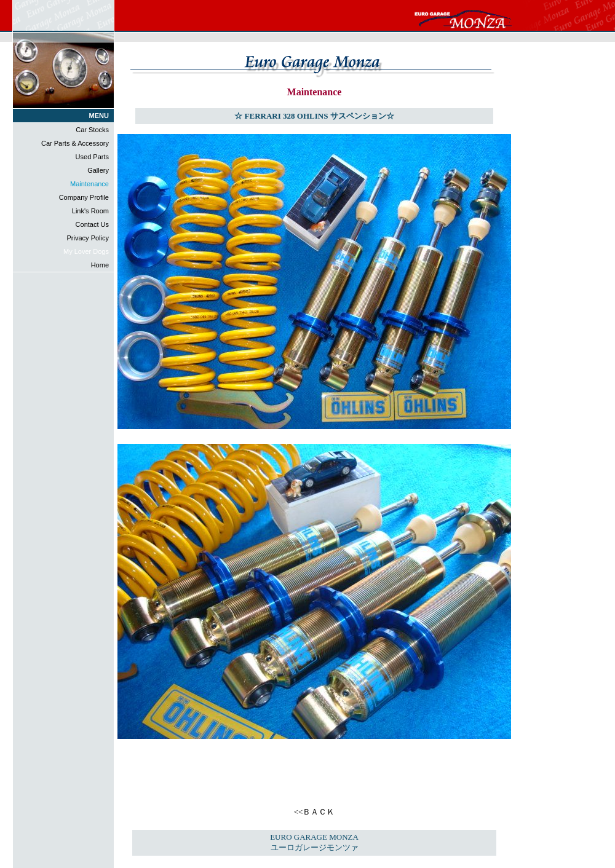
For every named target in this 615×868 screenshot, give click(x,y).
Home (100, 265)
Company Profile (84, 197)
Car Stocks (92, 130)
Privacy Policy (88, 238)
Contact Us (92, 224)
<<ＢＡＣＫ (315, 812)
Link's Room (90, 211)
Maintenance (89, 184)
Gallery (98, 170)
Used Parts (92, 157)
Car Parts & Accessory (75, 143)
